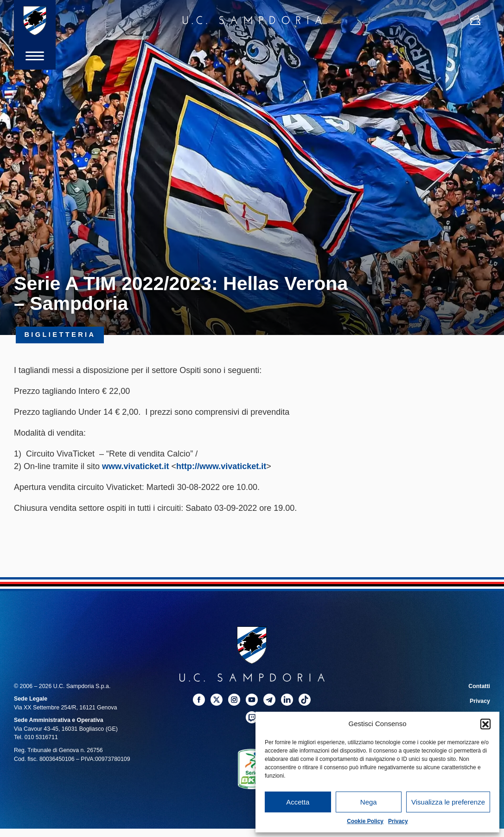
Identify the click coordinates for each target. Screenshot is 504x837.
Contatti (479, 686)
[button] (485, 724)
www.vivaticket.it (135, 466)
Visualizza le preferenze (448, 802)
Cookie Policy (365, 821)
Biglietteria (60, 335)
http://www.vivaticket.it (221, 466)
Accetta (298, 802)
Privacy (398, 821)
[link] (135, 466)
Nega (369, 802)
